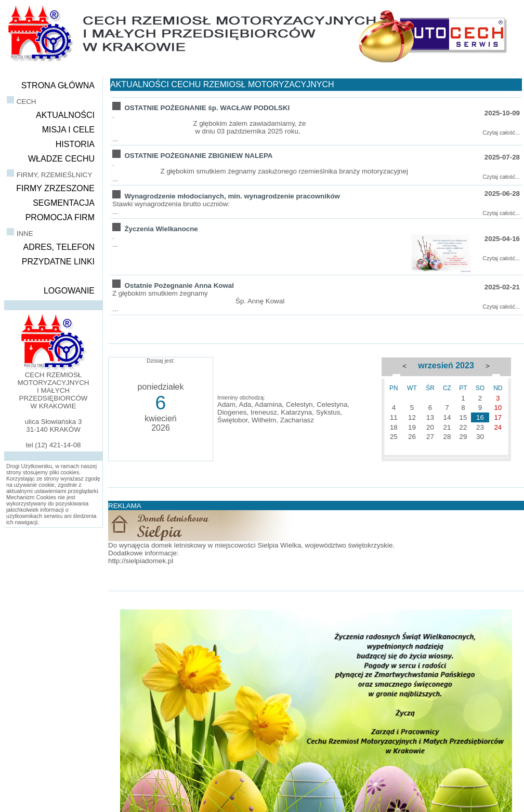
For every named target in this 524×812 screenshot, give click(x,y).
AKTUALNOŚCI (65, 115)
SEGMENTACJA (64, 203)
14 (447, 417)
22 (463, 427)
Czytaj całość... (501, 132)
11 (394, 417)
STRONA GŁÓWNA (58, 85)
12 (412, 417)
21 (447, 427)
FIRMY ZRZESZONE (55, 188)
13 (430, 417)
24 (498, 427)
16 (480, 417)
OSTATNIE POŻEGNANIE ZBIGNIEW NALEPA (198, 156)
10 (498, 408)
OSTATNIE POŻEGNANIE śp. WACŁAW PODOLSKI (207, 108)
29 (463, 437)
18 (394, 427)
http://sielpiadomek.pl (141, 561)
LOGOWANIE (69, 291)
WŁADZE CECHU (61, 159)
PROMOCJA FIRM (60, 217)
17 (498, 417)
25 (394, 437)
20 (430, 427)
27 (430, 437)
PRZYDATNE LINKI (58, 262)
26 (412, 437)
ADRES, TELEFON (59, 247)
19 (412, 427)
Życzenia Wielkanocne (161, 229)
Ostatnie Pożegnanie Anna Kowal (179, 285)
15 (463, 417)
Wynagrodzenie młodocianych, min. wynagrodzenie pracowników (232, 196)
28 (447, 437)
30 (480, 437)
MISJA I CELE (68, 130)
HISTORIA (75, 144)
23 (480, 427)
